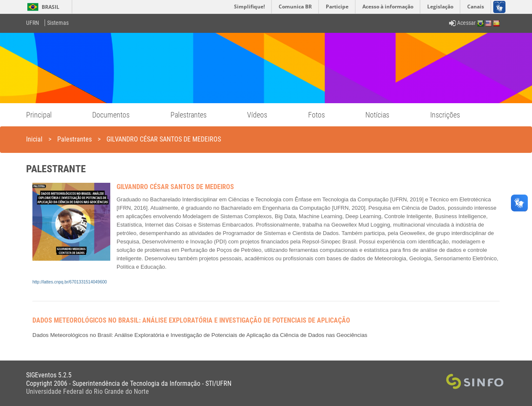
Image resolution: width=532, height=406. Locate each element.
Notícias (377, 115)
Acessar (462, 23)
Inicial (34, 139)
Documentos (111, 115)
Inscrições (445, 115)
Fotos (317, 115)
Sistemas (58, 23)
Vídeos (257, 115)
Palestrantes (189, 115)
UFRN (33, 23)
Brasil (42, 7)
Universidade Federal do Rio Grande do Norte (88, 391)
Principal (39, 115)
